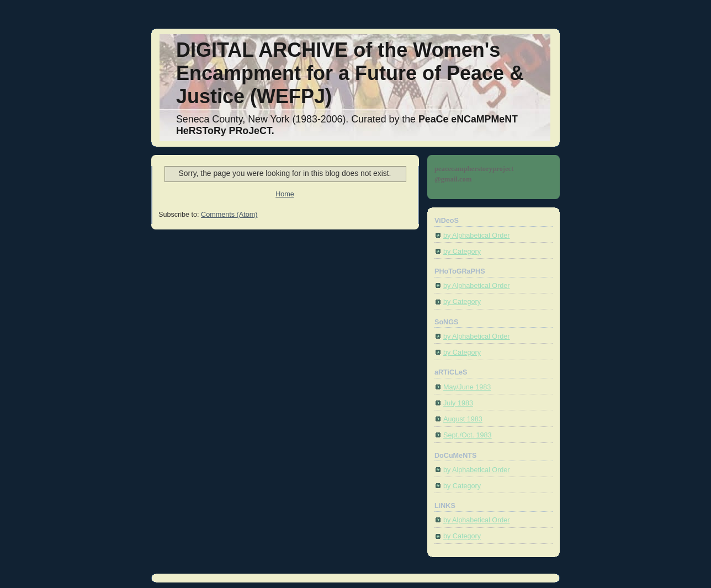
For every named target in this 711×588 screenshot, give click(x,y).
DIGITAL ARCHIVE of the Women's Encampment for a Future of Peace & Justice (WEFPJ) (350, 73)
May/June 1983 (467, 387)
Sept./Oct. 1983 (468, 435)
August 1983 (463, 419)
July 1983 (458, 403)
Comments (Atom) (229, 215)
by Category (462, 252)
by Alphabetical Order (477, 236)
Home (285, 194)
